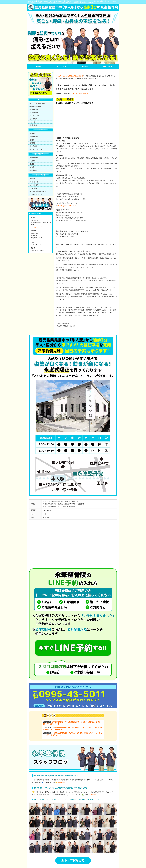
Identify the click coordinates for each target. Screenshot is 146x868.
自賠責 (32, 167)
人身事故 (33, 161)
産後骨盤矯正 (34, 137)
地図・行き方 (108, 67)
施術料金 (85, 67)
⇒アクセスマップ (36, 227)
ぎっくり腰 (33, 119)
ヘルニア (33, 122)
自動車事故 (33, 170)
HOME (38, 67)
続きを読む (62, 782)
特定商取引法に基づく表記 (38, 191)
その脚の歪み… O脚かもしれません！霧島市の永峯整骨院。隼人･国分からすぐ (60, 788)
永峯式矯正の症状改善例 (75, 76)
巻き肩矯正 (33, 146)
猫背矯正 (33, 143)
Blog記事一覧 (60, 76)
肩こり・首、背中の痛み (37, 103)
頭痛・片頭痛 (34, 113)
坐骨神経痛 (33, 125)
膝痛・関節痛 (34, 110)
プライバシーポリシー (37, 194)
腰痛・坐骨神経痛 (35, 106)
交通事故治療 (34, 158)
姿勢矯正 (33, 140)
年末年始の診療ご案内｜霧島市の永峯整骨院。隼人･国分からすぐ (56, 776)
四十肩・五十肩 (35, 116)
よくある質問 (34, 185)
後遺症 (32, 164)
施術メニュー (62, 67)
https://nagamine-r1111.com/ (67, 206)
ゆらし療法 (33, 188)
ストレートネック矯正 (37, 149)
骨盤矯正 (33, 134)
